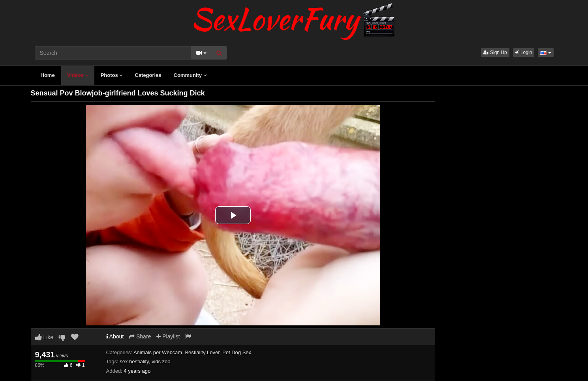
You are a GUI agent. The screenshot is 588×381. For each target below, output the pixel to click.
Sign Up (495, 52)
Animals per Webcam (158, 352)
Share (140, 336)
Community (190, 75)
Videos (78, 75)
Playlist (168, 336)
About (115, 336)
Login (524, 52)
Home (48, 75)
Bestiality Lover (202, 352)
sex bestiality (134, 361)
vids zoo (161, 361)
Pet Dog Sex (237, 352)
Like (44, 337)
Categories (148, 75)
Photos (112, 75)
